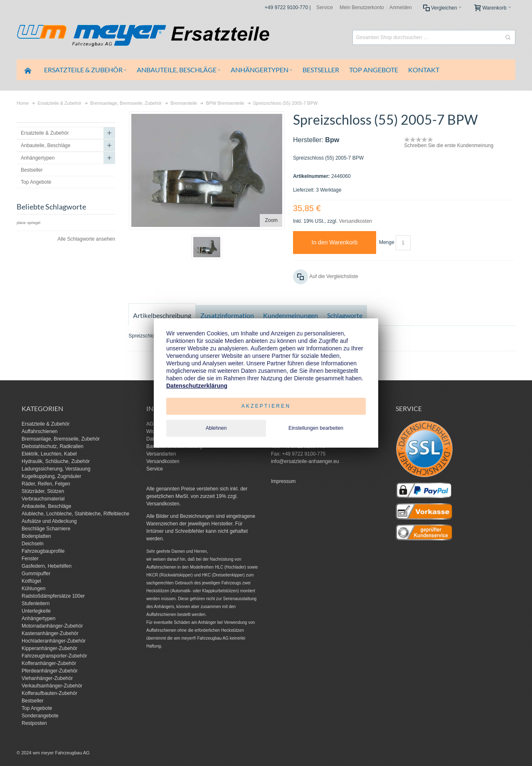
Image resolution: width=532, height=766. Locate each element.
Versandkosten (356, 221)
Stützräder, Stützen (43, 491)
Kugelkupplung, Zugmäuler (51, 476)
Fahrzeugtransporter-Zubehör (54, 656)
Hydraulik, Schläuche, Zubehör (56, 461)
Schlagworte (345, 315)
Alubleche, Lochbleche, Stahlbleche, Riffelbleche (75, 514)
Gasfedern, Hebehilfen (47, 566)
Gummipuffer (36, 574)
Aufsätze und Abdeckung (49, 521)
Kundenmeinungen (291, 315)
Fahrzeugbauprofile (43, 551)
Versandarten (161, 454)
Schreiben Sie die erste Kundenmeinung (449, 145)
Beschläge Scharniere (46, 529)
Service (325, 7)
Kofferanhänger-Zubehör (49, 663)
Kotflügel (31, 581)
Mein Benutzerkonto (362, 7)
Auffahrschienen (40, 431)
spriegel (34, 223)
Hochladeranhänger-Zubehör (54, 641)
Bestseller (33, 701)
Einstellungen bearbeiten (316, 428)
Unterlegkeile (36, 611)
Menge (387, 242)
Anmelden (401, 7)
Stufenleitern (36, 603)
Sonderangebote (40, 716)
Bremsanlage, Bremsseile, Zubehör (61, 439)
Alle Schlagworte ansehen (86, 239)
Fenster (30, 559)
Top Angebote (37, 708)
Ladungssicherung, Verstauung (56, 469)
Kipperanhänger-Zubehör (49, 648)
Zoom (271, 220)
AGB (151, 424)
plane (21, 223)
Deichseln (33, 544)
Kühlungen (33, 589)
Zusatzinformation (227, 315)
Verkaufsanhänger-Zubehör (52, 686)
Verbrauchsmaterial (43, 499)
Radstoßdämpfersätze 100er (53, 596)
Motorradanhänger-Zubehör (52, 626)
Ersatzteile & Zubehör (46, 424)
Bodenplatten (36, 536)
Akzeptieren (266, 406)
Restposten (34, 723)
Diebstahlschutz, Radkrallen (53, 446)
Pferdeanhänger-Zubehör (50, 671)
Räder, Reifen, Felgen (46, 484)
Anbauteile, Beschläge (46, 506)
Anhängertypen (38, 618)
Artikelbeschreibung (162, 315)
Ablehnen (216, 428)
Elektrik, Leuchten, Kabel (49, 454)
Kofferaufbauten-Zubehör (49, 693)
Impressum (283, 481)
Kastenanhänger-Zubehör (50, 633)
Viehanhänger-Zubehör (47, 678)
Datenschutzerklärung (197, 386)
